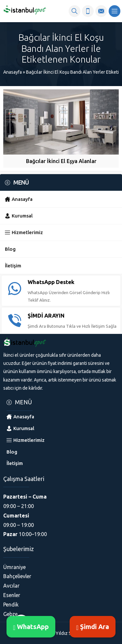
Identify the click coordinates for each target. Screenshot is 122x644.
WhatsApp (31, 627)
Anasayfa (13, 72)
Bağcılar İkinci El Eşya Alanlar (61, 161)
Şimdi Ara (93, 627)
